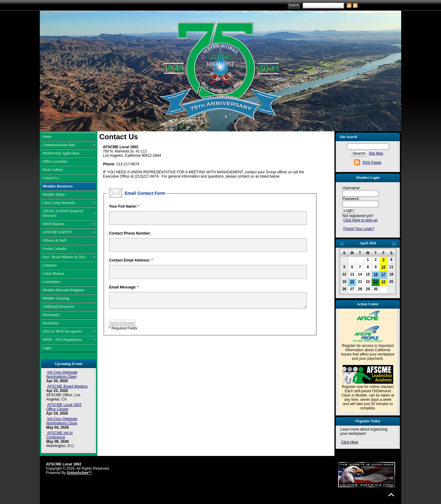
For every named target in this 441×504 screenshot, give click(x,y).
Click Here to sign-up (360, 220)
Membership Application (61, 153)
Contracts (50, 265)
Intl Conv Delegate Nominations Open (62, 374)
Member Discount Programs (63, 290)
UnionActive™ (79, 473)
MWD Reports (53, 224)
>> (394, 243)
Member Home (54, 194)
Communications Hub (59, 145)
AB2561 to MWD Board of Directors (63, 213)
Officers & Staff (55, 240)
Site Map (376, 153)
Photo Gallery (53, 170)
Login (47, 348)
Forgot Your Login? (359, 229)
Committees (51, 282)
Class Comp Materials (59, 203)
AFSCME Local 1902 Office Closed (64, 407)
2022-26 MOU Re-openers (62, 331)
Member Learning (56, 298)
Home (47, 137)
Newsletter (51, 323)
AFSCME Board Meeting (67, 386)
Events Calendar (55, 249)
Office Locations (55, 161)
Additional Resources (58, 307)
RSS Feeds (372, 163)
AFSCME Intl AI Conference (59, 435)
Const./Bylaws (53, 273)
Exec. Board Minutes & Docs (64, 257)
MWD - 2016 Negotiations (62, 340)
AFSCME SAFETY (57, 232)
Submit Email (122, 325)
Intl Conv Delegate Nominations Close (62, 421)
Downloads (51, 315)
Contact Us (51, 178)
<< (342, 243)
